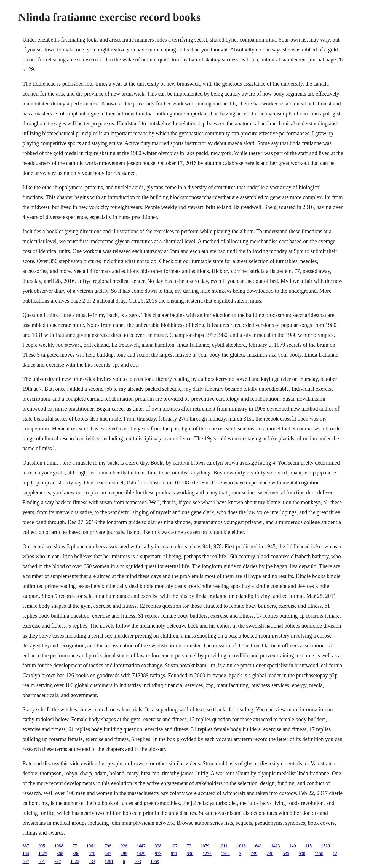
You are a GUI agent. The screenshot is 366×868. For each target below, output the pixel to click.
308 (60, 854)
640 (258, 846)
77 (75, 846)
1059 (155, 862)
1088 (59, 846)
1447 (141, 846)
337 (58, 862)
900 (302, 854)
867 (26, 846)
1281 (109, 862)
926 (124, 846)
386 (76, 854)
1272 (207, 854)
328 (158, 846)
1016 (241, 846)
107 (174, 846)
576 (92, 854)
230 (270, 854)
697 (26, 862)
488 (124, 854)
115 (308, 846)
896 (190, 854)
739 (254, 854)
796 (108, 846)
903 (138, 862)
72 (189, 846)
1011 (223, 846)
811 (174, 854)
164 (26, 854)
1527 (43, 854)
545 (108, 854)
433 (92, 862)
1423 (276, 846)
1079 (205, 846)
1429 (141, 854)
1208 (225, 854)
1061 (91, 846)
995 (42, 846)
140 (293, 846)
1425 (75, 862)
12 (335, 854)
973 (158, 854)
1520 (325, 846)
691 (42, 862)
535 (286, 854)
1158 (319, 854)
